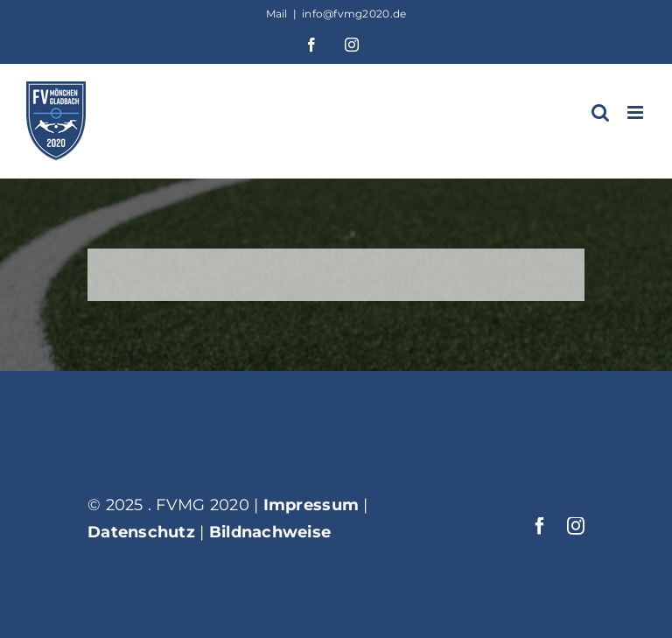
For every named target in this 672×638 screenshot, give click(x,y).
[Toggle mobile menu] (637, 112)
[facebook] (540, 526)
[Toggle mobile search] (600, 112)
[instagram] (576, 526)
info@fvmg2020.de (354, 14)
